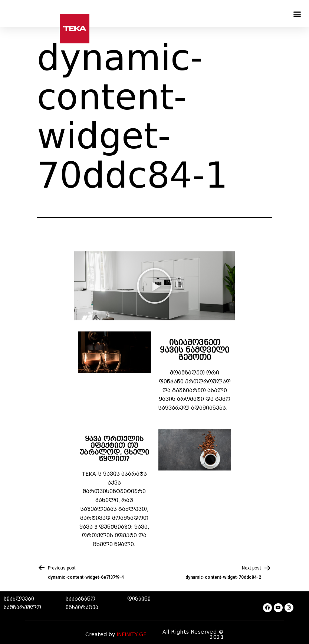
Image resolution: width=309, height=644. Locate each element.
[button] (297, 14)
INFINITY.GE (132, 635)
